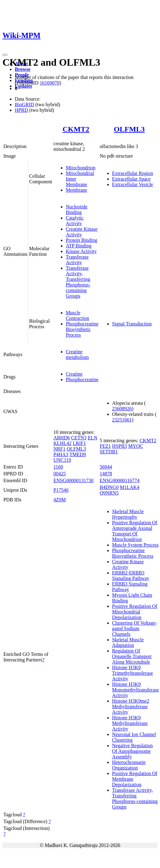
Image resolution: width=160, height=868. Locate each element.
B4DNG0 (109, 487)
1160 (58, 467)
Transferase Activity (77, 260)
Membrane (76, 190)
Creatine (74, 374)
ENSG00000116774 (120, 480)
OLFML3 (129, 129)
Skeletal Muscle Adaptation (128, 642)
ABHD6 (62, 438)
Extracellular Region (133, 173)
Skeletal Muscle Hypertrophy (128, 514)
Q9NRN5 (109, 493)
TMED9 (78, 454)
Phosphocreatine (82, 379)
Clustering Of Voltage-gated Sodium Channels (135, 628)
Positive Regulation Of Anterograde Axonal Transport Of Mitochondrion (135, 531)
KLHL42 (63, 443)
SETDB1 (109, 452)
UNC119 (62, 460)
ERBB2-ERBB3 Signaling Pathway (131, 576)
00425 (60, 474)
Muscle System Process (135, 545)
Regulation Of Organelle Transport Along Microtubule (132, 656)
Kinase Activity (81, 251)
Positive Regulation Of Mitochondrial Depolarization (135, 612)
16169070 (49, 83)
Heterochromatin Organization (129, 765)
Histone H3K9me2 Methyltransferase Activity (131, 707)
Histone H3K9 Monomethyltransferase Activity (136, 690)
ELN (93, 438)
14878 (106, 474)
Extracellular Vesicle (133, 184)
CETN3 (79, 438)
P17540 (61, 490)
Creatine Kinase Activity (82, 232)
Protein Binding (82, 240)
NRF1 (59, 449)
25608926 (122, 409)
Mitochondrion (81, 168)
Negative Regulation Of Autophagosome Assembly (133, 751)
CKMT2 (76, 129)
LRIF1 (80, 443)
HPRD (21, 110)
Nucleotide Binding (77, 209)
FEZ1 (105, 446)
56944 (106, 467)
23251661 (122, 420)
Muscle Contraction (78, 315)
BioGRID (24, 105)
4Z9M (60, 500)
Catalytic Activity (75, 221)
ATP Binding (79, 246)
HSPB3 (120, 446)
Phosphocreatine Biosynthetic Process (82, 329)
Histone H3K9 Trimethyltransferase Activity (133, 673)
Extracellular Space (131, 179)
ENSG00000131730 (74, 480)
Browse (23, 69)
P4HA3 (61, 454)
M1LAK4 (130, 487)
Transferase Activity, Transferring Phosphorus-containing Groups (78, 282)
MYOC (136, 446)
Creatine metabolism (77, 354)
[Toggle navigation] (5, 55)
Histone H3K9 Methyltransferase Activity (130, 723)
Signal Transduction (132, 324)
